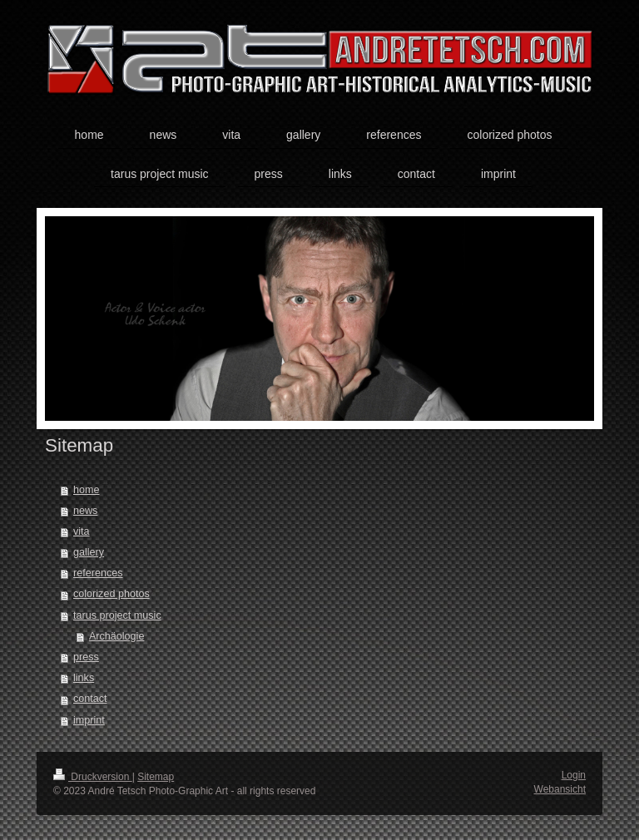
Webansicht (560, 789)
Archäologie (117, 636)
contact (90, 699)
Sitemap (156, 777)
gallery (89, 552)
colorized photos (111, 594)
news (85, 511)
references (98, 573)
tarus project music (117, 615)
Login (574, 775)
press (86, 657)
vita (82, 531)
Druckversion (93, 777)
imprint (89, 720)
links (84, 678)
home (87, 490)
